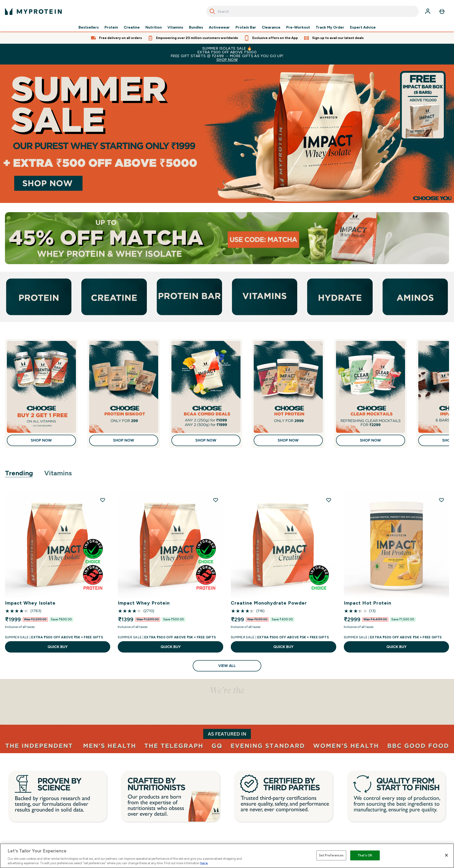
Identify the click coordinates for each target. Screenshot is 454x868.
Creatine (132, 27)
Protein (111, 27)
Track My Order (330, 27)
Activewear (219, 27)
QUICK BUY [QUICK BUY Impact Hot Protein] (396, 647)
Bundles (196, 27)
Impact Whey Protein (144, 603)
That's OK (365, 855)
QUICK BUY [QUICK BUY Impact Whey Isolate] (58, 647)
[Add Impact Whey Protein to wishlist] (216, 500)
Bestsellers (89, 27)
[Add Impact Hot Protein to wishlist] (441, 500)
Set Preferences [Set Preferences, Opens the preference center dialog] (331, 855)
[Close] (446, 855)
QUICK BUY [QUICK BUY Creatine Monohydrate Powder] (283, 647)
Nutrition (154, 27)
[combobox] (312, 11)
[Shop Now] (227, 134)
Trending (19, 473)
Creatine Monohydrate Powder (269, 603)
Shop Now (41, 440)
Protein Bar (246, 27)
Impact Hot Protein (368, 603)
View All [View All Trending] (227, 666)
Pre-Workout (298, 27)
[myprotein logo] (33, 11)
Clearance (271, 27)
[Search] (212, 11)
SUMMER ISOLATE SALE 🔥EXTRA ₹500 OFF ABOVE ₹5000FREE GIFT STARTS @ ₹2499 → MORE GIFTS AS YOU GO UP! (227, 54)
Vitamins (175, 27)
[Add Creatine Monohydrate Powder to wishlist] (329, 500)
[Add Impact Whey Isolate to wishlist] (103, 500)
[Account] (428, 11)
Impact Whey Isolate (30, 603)
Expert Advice (363, 27)
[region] (227, 856)
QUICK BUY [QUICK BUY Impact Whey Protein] (171, 647)
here (204, 863)
